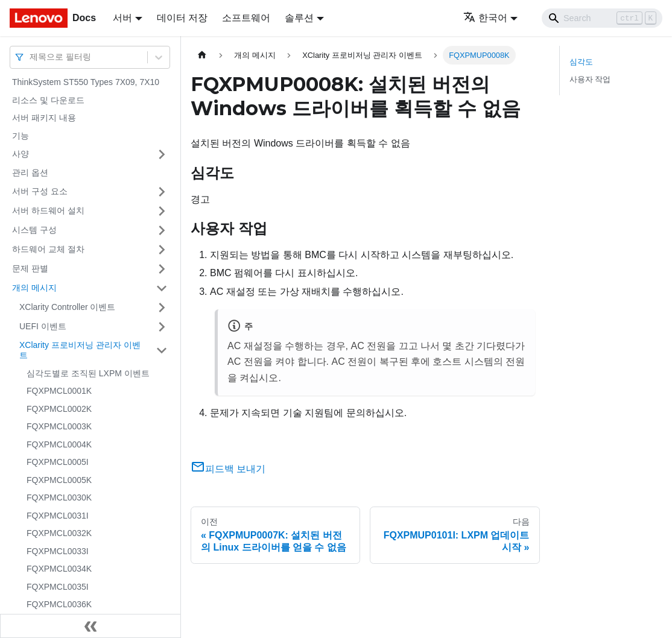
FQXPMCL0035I (58, 587)
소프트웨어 (246, 18)
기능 (21, 136)
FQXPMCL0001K (59, 391)
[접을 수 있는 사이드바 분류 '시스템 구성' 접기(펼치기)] (162, 230)
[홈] (202, 55)
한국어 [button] (485, 18)
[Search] (602, 18)
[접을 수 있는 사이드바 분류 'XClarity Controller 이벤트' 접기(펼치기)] (162, 308)
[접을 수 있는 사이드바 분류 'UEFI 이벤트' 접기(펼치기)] (162, 327)
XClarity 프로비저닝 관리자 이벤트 (80, 350)
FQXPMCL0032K (59, 533)
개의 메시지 (34, 288)
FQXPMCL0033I (58, 551)
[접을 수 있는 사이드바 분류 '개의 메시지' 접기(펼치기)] (162, 288)
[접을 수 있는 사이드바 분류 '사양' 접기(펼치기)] (162, 154)
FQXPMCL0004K (59, 444)
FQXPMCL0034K (59, 569)
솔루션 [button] (299, 18)
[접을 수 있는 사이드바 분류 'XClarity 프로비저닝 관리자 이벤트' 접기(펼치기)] (162, 351)
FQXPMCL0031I (58, 516)
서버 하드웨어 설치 (48, 210)
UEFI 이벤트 (43, 326)
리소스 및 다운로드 (48, 100)
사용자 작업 (590, 79)
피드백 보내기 (228, 469)
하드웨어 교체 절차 (48, 249)
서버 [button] (122, 18)
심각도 (581, 62)
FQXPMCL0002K (59, 409)
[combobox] (31, 57)
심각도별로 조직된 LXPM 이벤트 (88, 373)
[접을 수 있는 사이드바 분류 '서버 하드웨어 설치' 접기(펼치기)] (162, 211)
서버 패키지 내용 (44, 118)
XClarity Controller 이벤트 (67, 307)
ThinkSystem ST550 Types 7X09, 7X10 (86, 82)
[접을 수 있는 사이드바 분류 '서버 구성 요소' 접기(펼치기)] (162, 192)
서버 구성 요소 (40, 191)
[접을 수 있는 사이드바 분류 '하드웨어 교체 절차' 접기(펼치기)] (162, 250)
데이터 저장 (182, 18)
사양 (21, 154)
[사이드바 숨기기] (90, 626)
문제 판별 (30, 268)
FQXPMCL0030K (59, 497)
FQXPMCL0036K (59, 604)
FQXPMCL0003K (59, 426)
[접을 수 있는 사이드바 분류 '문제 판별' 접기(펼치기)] (162, 269)
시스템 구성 (34, 230)
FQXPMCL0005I (58, 462)
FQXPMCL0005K (59, 480)
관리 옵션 (30, 172)
